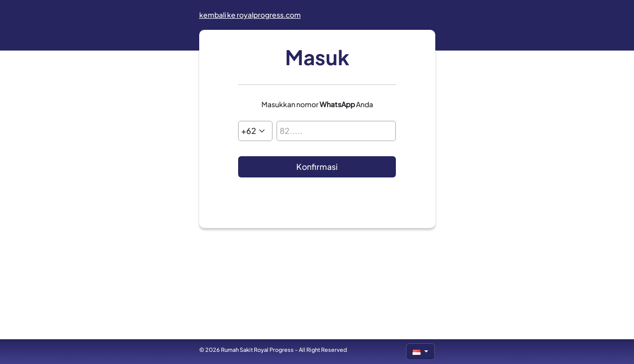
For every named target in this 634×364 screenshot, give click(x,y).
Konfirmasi (317, 167)
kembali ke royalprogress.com (250, 15)
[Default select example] (255, 131)
